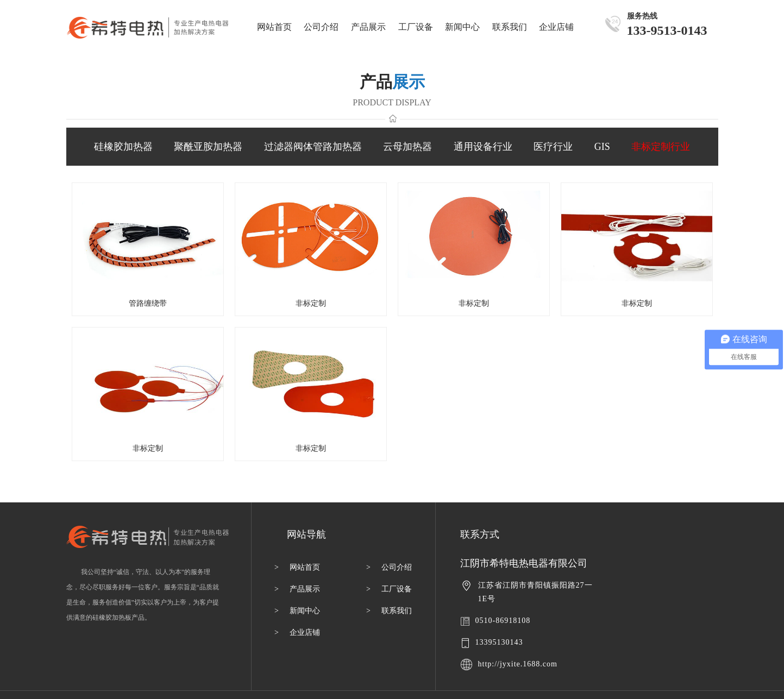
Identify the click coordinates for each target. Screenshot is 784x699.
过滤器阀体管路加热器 (313, 147)
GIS (602, 147)
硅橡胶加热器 (123, 147)
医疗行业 (553, 147)
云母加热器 (407, 147)
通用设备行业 (483, 147)
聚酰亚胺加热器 (208, 147)
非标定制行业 (661, 147)
